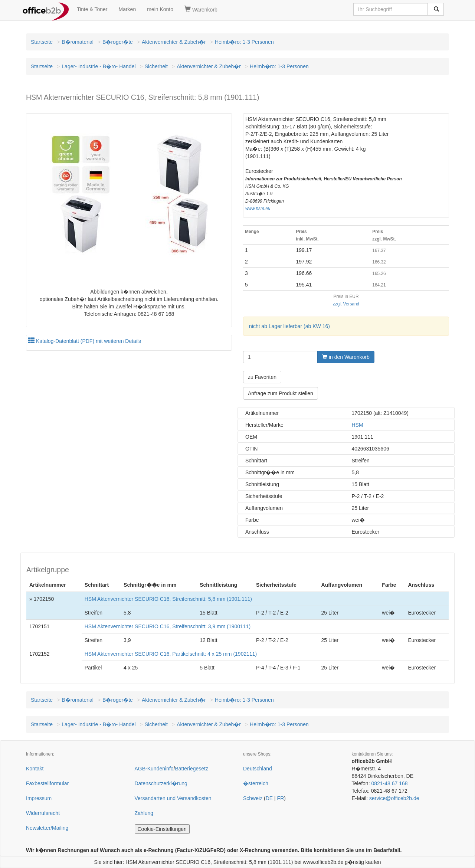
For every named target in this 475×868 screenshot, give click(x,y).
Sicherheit (156, 66)
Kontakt (35, 769)
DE (269, 798)
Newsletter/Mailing (47, 828)
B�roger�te (118, 42)
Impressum (39, 798)
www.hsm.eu (258, 209)
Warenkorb (201, 9)
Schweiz (253, 798)
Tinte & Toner (92, 9)
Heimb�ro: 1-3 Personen (244, 42)
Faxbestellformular (47, 783)
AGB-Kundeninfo (154, 769)
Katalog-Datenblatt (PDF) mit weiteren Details (85, 341)
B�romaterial (78, 42)
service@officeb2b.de (394, 798)
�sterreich (256, 783)
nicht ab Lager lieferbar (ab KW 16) (289, 326)
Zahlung (144, 813)
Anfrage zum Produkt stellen (281, 393)
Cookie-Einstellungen (162, 829)
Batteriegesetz (191, 769)
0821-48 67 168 (389, 783)
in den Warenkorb (346, 357)
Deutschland (258, 769)
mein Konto (160, 9)
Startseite (42, 42)
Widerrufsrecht (43, 813)
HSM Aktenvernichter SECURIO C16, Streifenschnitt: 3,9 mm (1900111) (168, 626)
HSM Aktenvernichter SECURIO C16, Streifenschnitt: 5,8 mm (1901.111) (168, 599)
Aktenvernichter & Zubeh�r (174, 42)
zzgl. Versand (346, 304)
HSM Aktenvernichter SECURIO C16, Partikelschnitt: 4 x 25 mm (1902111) (171, 654)
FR (281, 798)
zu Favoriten (262, 377)
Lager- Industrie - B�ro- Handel (99, 66)
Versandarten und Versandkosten (173, 798)
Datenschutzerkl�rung (161, 783)
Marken (127, 9)
